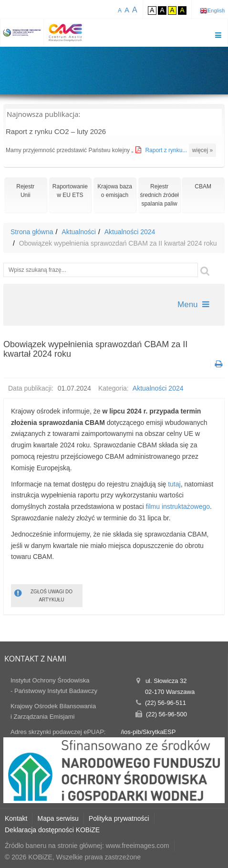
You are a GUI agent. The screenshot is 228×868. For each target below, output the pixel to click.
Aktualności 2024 (130, 232)
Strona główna (32, 232)
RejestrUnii (25, 191)
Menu (193, 305)
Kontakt (16, 818)
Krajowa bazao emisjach (115, 191)
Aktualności (79, 232)
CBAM (203, 186)
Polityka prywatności (119, 818)
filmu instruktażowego (178, 506)
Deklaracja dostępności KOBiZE (52, 830)
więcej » (202, 150)
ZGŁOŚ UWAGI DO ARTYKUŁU (43, 595)
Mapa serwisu (58, 818)
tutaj (174, 484)
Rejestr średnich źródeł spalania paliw (159, 195)
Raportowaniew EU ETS (70, 191)
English (216, 10)
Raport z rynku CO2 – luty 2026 (56, 131)
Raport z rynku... (167, 150)
